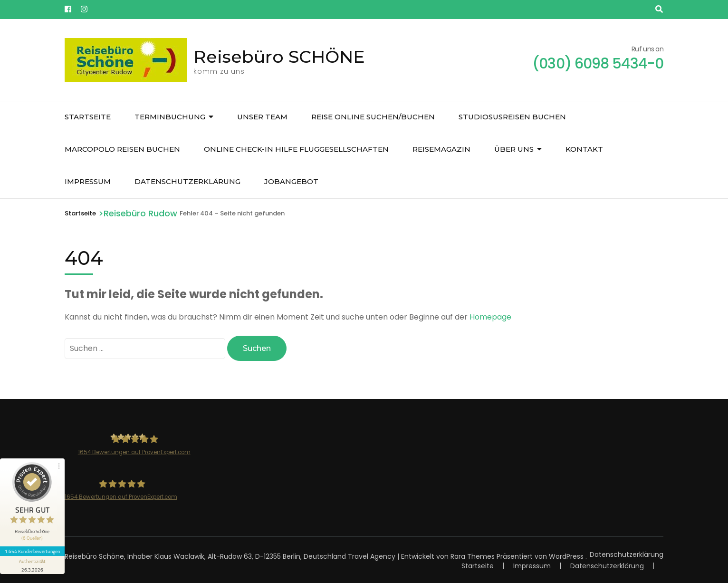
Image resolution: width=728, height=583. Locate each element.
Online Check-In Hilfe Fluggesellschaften (296, 149)
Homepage (490, 317)
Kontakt (584, 149)
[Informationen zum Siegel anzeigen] (32, 564)
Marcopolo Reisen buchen (122, 149)
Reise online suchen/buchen (373, 117)
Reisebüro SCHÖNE (279, 57)
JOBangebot (291, 181)
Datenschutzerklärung (187, 181)
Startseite (88, 117)
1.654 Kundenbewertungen (32, 550)
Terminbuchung (170, 117)
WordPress (566, 556)
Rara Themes (473, 556)
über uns (514, 149)
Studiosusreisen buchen (512, 117)
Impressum (88, 181)
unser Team (262, 117)
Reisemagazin (441, 149)
